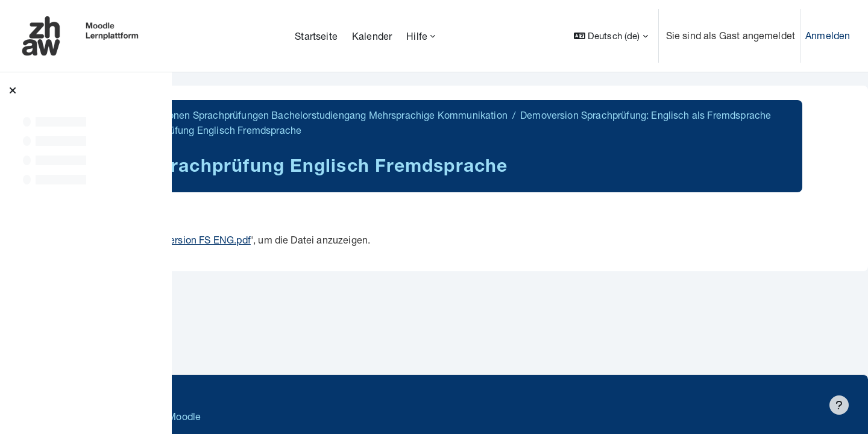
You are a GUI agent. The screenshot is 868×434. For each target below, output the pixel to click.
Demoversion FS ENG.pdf (363, 240)
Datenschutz (219, 392)
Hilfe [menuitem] (417, 36)
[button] (611, 36)
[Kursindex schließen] (13, 90)
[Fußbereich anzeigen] (839, 405)
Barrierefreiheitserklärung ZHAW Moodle (280, 416)
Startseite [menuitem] (316, 36)
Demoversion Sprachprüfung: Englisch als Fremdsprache (333, 130)
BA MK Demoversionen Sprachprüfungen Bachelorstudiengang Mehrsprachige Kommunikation (405, 115)
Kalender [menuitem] (372, 36)
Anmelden (828, 35)
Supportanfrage (296, 392)
